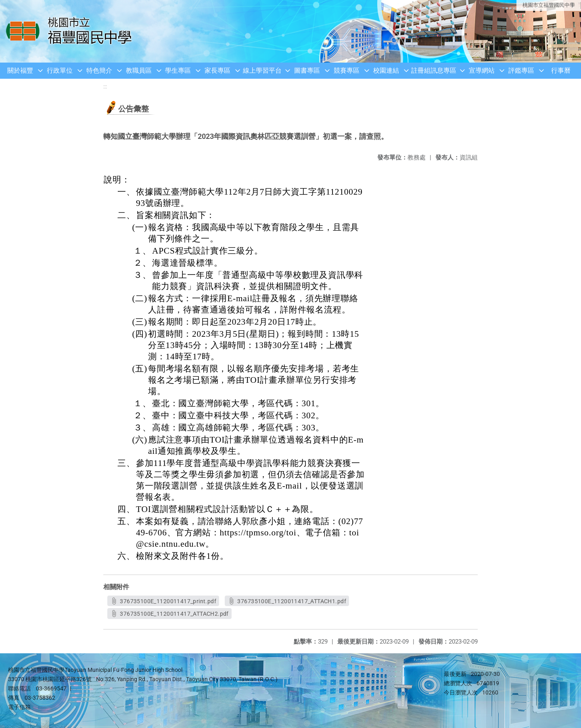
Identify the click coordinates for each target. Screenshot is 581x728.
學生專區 (178, 70)
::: (105, 87)
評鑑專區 (521, 70)
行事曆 (561, 70)
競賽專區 (347, 70)
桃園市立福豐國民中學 (549, 5)
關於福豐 (20, 70)
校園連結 (386, 70)
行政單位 (60, 70)
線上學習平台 (262, 70)
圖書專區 (307, 70)
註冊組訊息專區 (434, 70)
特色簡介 (99, 70)
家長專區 (217, 70)
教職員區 (139, 70)
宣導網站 (482, 70)
